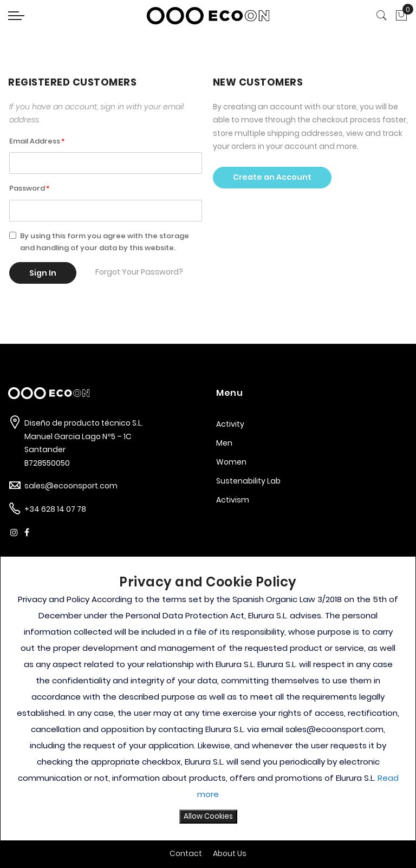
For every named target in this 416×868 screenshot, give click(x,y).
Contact (186, 853)
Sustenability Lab (248, 481)
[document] (208, 699)
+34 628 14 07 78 (55, 509)
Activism (233, 500)
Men (224, 443)
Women (231, 462)
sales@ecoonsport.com (71, 486)
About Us (230, 853)
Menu (229, 393)
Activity (230, 424)
